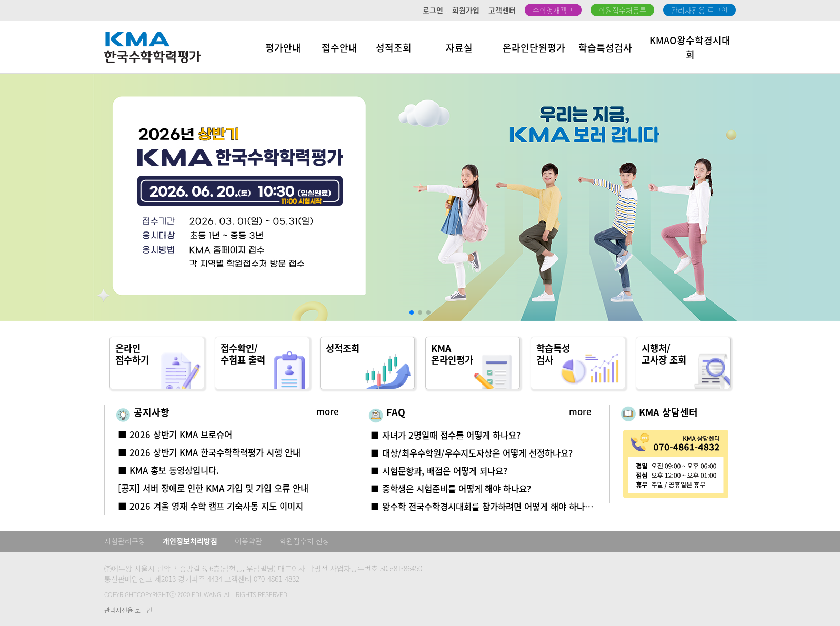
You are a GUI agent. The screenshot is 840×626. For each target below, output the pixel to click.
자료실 (459, 48)
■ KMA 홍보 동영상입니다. (168, 470)
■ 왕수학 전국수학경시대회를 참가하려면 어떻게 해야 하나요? (484, 507)
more (327, 411)
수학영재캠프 (553, 10)
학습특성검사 (605, 48)
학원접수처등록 (622, 10)
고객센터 (502, 10)
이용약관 (248, 541)
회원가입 (466, 10)
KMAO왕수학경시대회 (690, 47)
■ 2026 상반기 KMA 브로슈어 (175, 435)
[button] (412, 312)
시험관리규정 (125, 541)
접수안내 (339, 48)
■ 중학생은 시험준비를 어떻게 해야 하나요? (451, 489)
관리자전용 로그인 (699, 10)
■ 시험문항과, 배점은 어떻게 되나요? (439, 471)
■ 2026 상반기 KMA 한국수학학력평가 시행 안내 (209, 452)
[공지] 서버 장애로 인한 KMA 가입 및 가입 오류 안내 (213, 488)
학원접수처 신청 (304, 541)
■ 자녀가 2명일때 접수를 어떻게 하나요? (446, 435)
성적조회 (394, 48)
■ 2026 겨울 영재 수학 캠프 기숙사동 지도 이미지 (211, 506)
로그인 (433, 10)
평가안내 (283, 48)
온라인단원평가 (534, 48)
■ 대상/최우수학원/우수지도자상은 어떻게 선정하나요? (472, 453)
